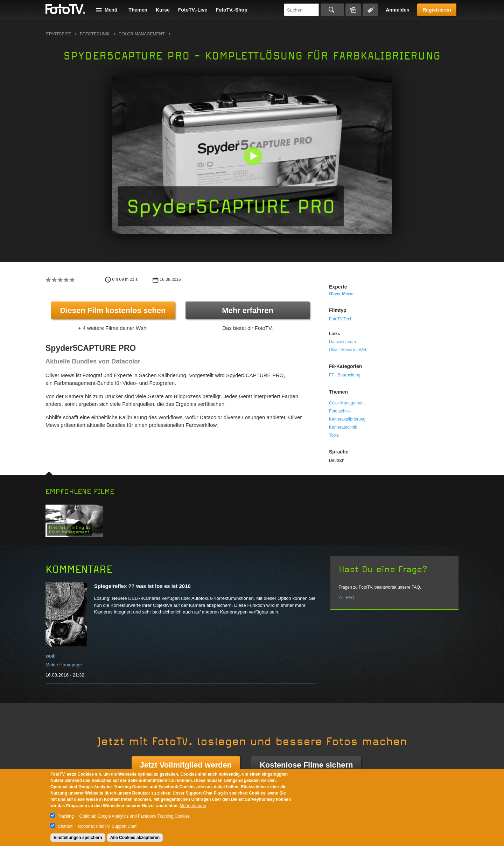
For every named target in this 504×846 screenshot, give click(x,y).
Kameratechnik (343, 427)
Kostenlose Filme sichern (306, 765)
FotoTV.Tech (341, 319)
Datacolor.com (342, 342)
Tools (334, 435)
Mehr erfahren (248, 310)
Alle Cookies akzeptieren (135, 838)
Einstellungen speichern (78, 838)
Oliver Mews (341, 294)
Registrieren (437, 10)
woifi (50, 656)
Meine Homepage (64, 665)
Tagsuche (370, 10)
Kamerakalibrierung (347, 419)
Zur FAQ (347, 598)
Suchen (332, 10)
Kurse (163, 10)
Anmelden (398, 10)
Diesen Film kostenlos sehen (113, 310)
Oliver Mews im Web (348, 350)
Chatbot (65, 826)
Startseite (58, 34)
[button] (254, 157)
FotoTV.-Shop (231, 10)
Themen (138, 10)
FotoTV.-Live (193, 10)
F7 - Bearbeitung (345, 375)
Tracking (66, 816)
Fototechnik (95, 34)
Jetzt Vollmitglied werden (186, 765)
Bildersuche (353, 10)
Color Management (142, 34)
